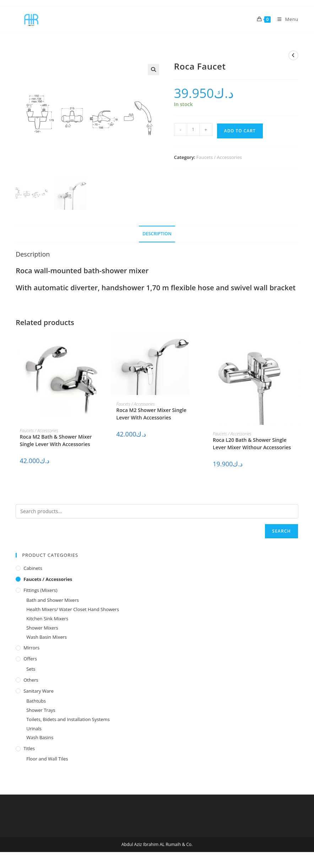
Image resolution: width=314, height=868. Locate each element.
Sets (31, 669)
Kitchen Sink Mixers (47, 619)
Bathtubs (36, 701)
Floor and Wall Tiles (47, 759)
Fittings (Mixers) (40, 590)
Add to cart (240, 131)
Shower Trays (41, 710)
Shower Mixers (42, 628)
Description (157, 234)
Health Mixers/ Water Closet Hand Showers (73, 609)
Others (31, 680)
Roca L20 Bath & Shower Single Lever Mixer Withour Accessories (252, 444)
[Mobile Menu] (285, 19)
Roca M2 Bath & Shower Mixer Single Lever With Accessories (56, 440)
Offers (30, 659)
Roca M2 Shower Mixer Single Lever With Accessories (151, 414)
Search (281, 531)
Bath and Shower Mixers (53, 600)
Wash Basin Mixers (47, 637)
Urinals (34, 729)
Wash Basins (40, 737)
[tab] (157, 234)
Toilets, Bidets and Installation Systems (68, 719)
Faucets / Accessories (219, 157)
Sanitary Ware (39, 691)
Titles (29, 748)
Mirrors (31, 648)
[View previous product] (293, 55)
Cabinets (33, 568)
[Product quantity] (193, 130)
